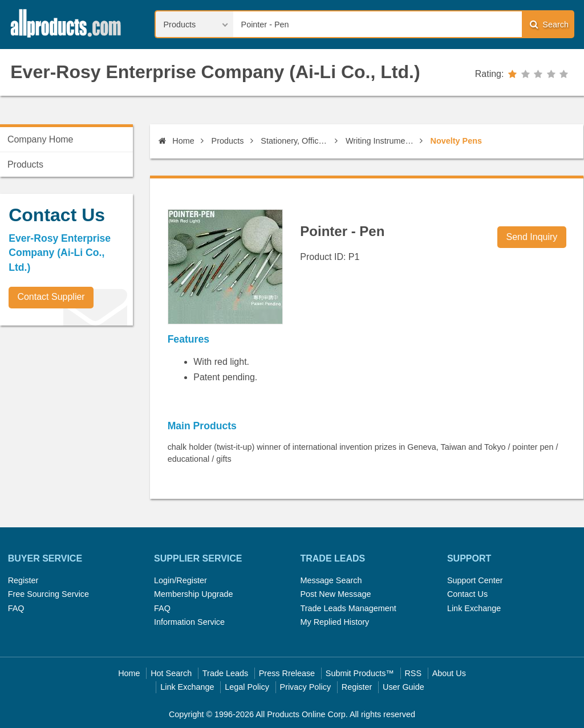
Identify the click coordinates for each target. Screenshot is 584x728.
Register (23, 580)
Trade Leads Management (348, 608)
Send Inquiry (532, 237)
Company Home (40, 139)
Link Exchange (474, 608)
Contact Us (467, 594)
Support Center (475, 580)
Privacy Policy (306, 687)
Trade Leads (225, 673)
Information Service (189, 622)
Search (549, 24)
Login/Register (181, 580)
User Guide (403, 687)
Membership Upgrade (193, 594)
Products (228, 141)
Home (176, 141)
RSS (413, 673)
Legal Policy (247, 687)
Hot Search (171, 673)
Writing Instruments (381, 141)
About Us (449, 673)
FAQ (16, 608)
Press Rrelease (287, 673)
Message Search (331, 580)
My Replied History (334, 622)
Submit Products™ (360, 673)
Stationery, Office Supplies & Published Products (296, 141)
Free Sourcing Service (48, 594)
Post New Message (335, 594)
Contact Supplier (51, 297)
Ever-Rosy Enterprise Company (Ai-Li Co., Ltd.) (215, 72)
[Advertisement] (86, 414)
